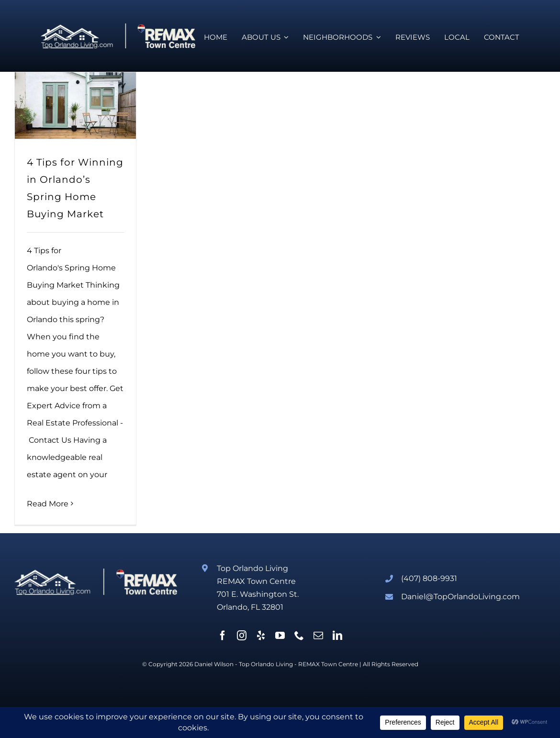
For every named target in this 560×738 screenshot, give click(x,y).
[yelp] (261, 636)
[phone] (299, 636)
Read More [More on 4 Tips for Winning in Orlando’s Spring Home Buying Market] (48, 504)
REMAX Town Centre (328, 664)
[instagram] (242, 636)
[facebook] (223, 636)
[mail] (318, 636)
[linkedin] (337, 636)
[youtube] (280, 636)
